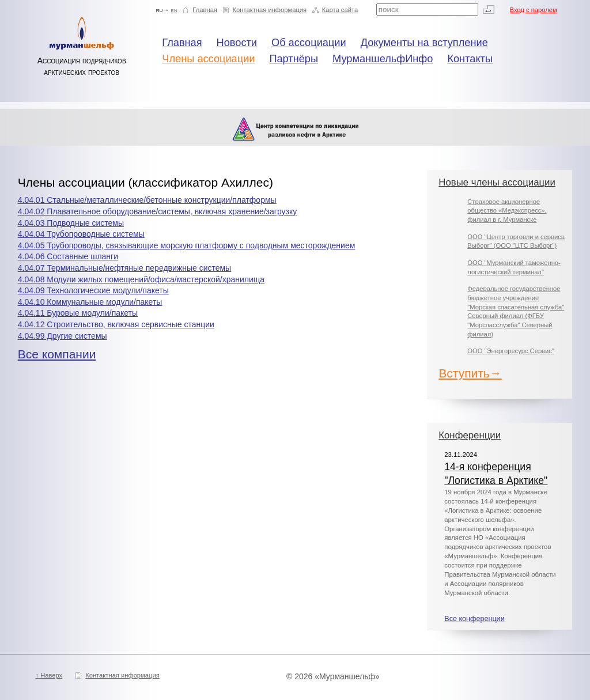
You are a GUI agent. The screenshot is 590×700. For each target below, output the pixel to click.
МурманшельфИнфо (383, 59)
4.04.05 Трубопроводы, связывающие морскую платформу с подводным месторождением (187, 245)
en (174, 10)
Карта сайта (340, 10)
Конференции (470, 435)
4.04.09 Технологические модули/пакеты (93, 290)
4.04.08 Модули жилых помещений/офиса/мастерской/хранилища (141, 279)
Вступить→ (470, 373)
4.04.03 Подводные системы (71, 223)
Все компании (57, 354)
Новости (237, 43)
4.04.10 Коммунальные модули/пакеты (90, 302)
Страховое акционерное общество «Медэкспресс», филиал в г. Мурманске (507, 211)
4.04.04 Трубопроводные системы (81, 234)
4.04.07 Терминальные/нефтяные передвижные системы (124, 268)
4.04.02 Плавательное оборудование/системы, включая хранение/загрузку (158, 211)
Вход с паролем (534, 10)
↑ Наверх (49, 675)
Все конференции (474, 619)
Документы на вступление (424, 43)
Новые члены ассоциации (497, 182)
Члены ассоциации (208, 59)
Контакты (470, 59)
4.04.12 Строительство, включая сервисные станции (116, 324)
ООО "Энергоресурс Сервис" (511, 351)
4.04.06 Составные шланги (68, 256)
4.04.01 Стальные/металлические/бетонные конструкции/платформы (147, 200)
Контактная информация (270, 10)
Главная (205, 10)
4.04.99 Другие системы (63, 336)
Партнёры (294, 59)
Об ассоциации (309, 43)
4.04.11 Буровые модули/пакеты (78, 313)
